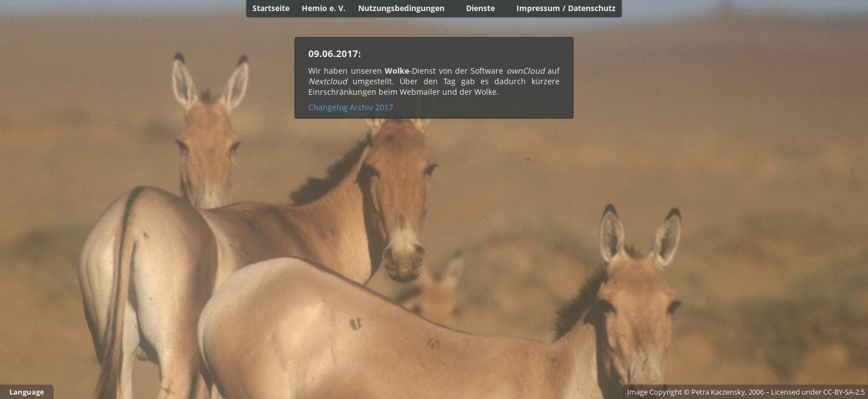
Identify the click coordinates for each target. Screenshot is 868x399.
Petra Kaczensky (718, 392)
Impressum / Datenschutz (566, 8)
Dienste (480, 8)
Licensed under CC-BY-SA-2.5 (818, 392)
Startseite (271, 8)
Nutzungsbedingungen (401, 8)
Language (27, 392)
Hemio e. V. (324, 8)
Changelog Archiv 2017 (351, 107)
